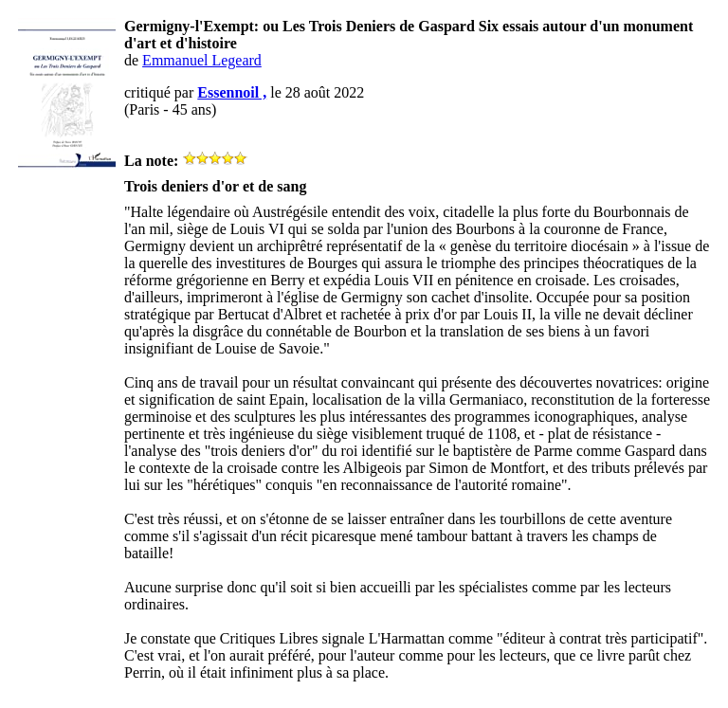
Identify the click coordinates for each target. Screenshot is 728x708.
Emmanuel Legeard (202, 60)
